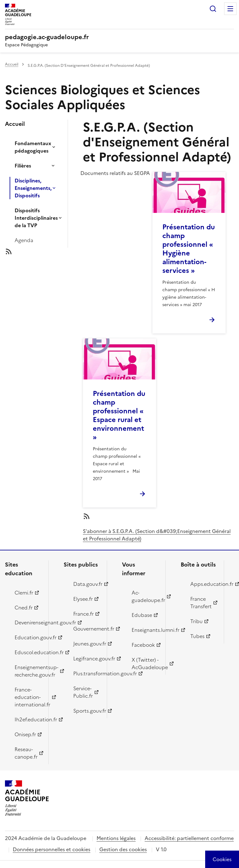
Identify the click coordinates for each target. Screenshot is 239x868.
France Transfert (201, 603)
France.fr (83, 614)
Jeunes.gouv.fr (87, 644)
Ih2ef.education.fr (28, 719)
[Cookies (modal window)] (222, 859)
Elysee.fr (83, 599)
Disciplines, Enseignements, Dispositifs (33, 188)
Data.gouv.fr (87, 584)
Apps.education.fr (204, 584)
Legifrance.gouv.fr (87, 659)
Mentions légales (116, 838)
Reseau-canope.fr (26, 753)
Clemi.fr (24, 593)
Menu (230, 9)
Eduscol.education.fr (28, 652)
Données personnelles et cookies (52, 849)
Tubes (197, 636)
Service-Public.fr (83, 692)
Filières (23, 166)
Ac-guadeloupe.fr (145, 596)
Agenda (24, 240)
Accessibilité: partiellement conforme (189, 838)
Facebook (143, 645)
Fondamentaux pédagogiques (33, 147)
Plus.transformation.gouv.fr (87, 673)
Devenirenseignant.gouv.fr (28, 622)
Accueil (12, 64)
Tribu (196, 621)
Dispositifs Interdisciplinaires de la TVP (36, 218)
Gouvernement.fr (87, 629)
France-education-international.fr (28, 697)
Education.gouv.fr (28, 637)
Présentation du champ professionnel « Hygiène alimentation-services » (189, 249)
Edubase (142, 615)
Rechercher (213, 9)
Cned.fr (24, 608)
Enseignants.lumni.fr (145, 630)
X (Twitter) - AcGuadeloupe (145, 664)
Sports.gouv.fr (87, 711)
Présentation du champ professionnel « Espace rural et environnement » (119, 415)
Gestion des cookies (123, 849)
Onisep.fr (25, 734)
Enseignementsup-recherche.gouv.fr (28, 671)
